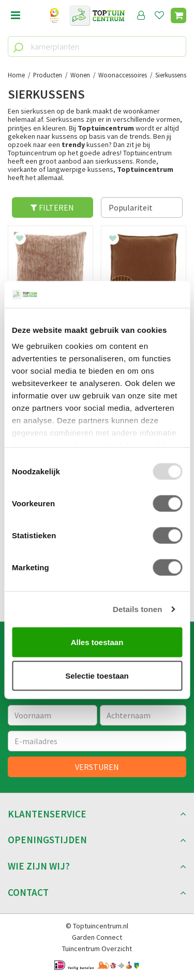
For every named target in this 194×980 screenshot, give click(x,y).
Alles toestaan (97, 642)
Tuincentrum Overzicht (97, 949)
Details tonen (137, 609)
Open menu (16, 15)
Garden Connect (97, 937)
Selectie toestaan (97, 676)
